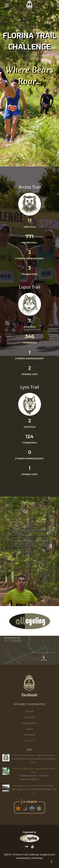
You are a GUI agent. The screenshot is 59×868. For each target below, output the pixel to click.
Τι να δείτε (29, 712)
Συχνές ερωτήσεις (29, 723)
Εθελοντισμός (29, 735)
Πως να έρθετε (29, 717)
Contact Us (29, 741)
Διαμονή (30, 729)
